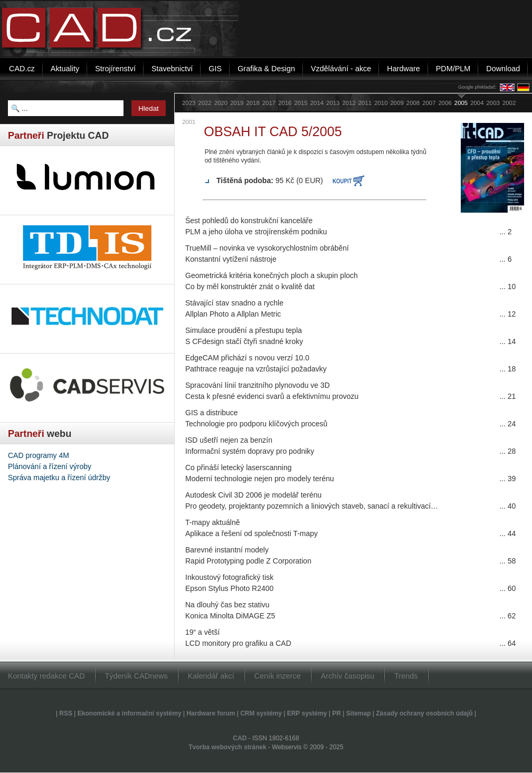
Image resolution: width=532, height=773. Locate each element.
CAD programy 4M (39, 455)
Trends (406, 676)
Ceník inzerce (278, 676)
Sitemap (359, 713)
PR (336, 713)
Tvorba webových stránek (227, 747)
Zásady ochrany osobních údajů (424, 713)
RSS (66, 713)
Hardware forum (211, 713)
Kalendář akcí (211, 676)
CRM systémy (261, 713)
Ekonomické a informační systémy (130, 713)
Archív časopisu (348, 676)
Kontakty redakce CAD (46, 676)
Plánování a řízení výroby (50, 466)
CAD (240, 738)
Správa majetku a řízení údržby (59, 478)
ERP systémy (307, 713)
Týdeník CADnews (136, 676)
